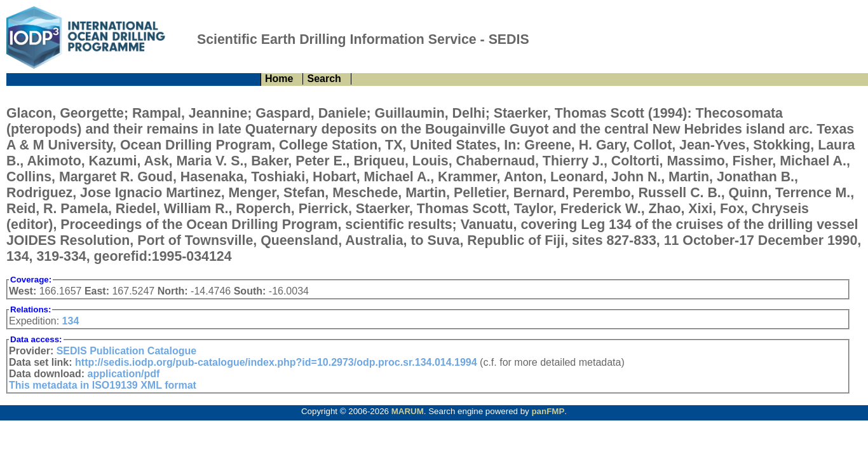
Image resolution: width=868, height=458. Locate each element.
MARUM (408, 411)
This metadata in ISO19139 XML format (103, 385)
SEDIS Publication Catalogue (126, 351)
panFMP (548, 411)
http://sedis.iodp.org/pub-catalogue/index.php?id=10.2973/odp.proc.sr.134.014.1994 (276, 362)
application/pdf (124, 374)
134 (71, 321)
